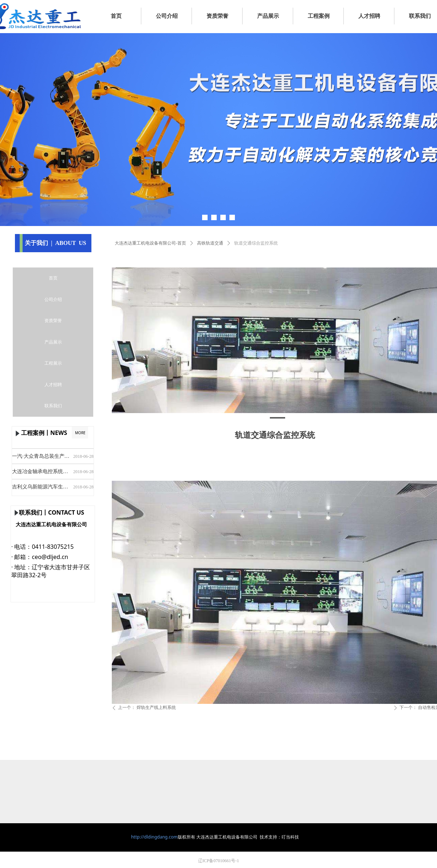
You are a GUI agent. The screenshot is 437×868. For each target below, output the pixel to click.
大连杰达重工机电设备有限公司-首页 (150, 243)
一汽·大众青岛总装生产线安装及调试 (41, 458)
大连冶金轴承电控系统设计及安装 (41, 473)
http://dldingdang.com (154, 837)
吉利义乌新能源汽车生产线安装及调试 (41, 489)
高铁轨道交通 (210, 243)
